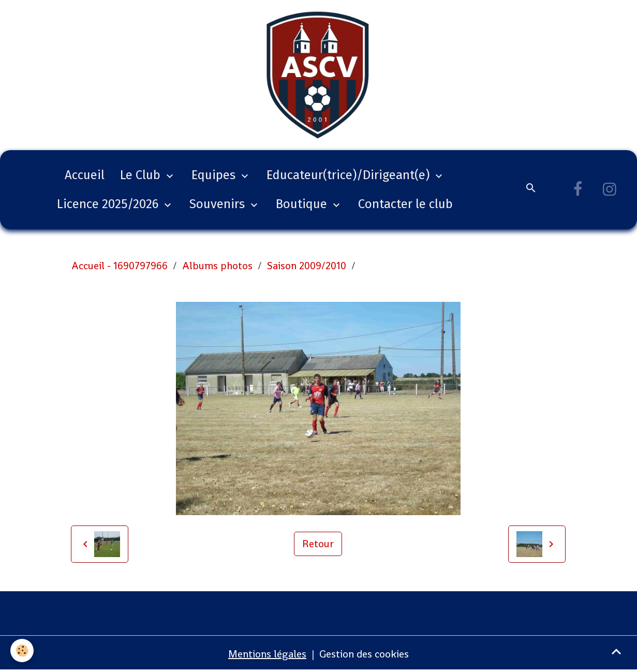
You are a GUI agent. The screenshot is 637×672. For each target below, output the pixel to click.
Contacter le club (405, 204)
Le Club (142, 175)
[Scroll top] (616, 651)
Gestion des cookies (364, 654)
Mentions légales (267, 654)
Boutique (303, 204)
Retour (318, 544)
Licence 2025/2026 (109, 204)
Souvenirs (219, 204)
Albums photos (217, 266)
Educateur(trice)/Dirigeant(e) (350, 175)
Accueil (85, 175)
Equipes (215, 175)
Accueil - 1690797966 (120, 266)
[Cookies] (22, 651)
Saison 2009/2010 (307, 266)
